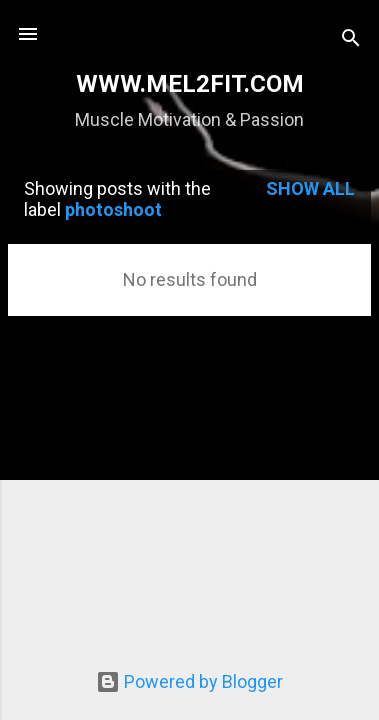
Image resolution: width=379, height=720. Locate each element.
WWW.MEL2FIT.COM (190, 84)
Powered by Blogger (189, 681)
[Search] (351, 40)
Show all (310, 188)
